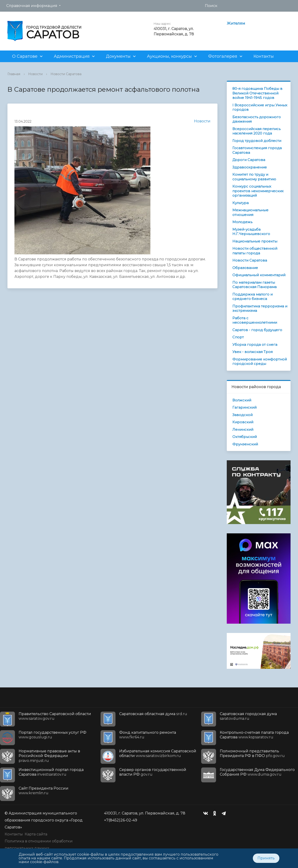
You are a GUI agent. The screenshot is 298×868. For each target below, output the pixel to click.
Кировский (243, 422)
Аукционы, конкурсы (169, 56)
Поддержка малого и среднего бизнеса (252, 297)
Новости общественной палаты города (255, 251)
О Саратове (25, 56)
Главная (14, 74)
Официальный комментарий (259, 275)
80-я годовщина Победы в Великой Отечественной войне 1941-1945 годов (257, 93)
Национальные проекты (255, 241)
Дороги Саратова (249, 160)
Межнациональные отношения (250, 212)
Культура (240, 203)
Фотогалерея (223, 56)
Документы (118, 56)
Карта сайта (36, 834)
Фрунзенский (245, 444)
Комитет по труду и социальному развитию (254, 177)
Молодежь (242, 222)
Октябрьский (245, 437)
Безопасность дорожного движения (257, 119)
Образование (245, 268)
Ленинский (243, 429)
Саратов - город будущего (257, 330)
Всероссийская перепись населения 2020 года (256, 131)
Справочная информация (32, 6)
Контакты (264, 56)
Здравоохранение (250, 167)
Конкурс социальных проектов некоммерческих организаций (258, 191)
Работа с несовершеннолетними (255, 320)
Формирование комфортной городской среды (260, 362)
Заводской (242, 415)
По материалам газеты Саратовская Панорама (254, 285)
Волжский (242, 400)
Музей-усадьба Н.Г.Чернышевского (251, 232)
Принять (266, 858)
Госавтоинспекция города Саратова (257, 150)
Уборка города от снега (255, 345)
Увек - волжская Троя (252, 352)
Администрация (72, 56)
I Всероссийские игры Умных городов (260, 107)
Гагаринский (244, 407)
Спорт (238, 337)
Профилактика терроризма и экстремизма (260, 308)
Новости (35, 74)
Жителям (236, 23)
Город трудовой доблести (257, 141)
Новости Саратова (66, 74)
